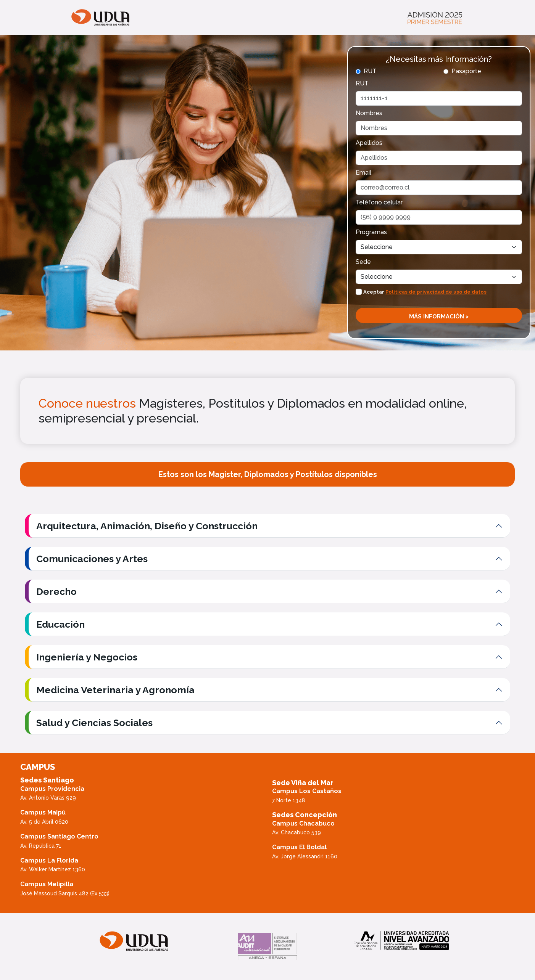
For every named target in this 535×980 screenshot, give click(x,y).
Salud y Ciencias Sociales (94, 723)
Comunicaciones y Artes (92, 559)
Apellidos (369, 143)
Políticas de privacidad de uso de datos (436, 292)
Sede (363, 262)
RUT (370, 71)
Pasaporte (466, 71)
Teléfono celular (379, 202)
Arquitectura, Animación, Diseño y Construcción (147, 526)
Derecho (56, 591)
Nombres (369, 113)
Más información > (439, 316)
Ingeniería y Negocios (87, 657)
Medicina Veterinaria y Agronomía (115, 690)
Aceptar (425, 292)
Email (363, 173)
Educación (60, 624)
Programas (371, 232)
